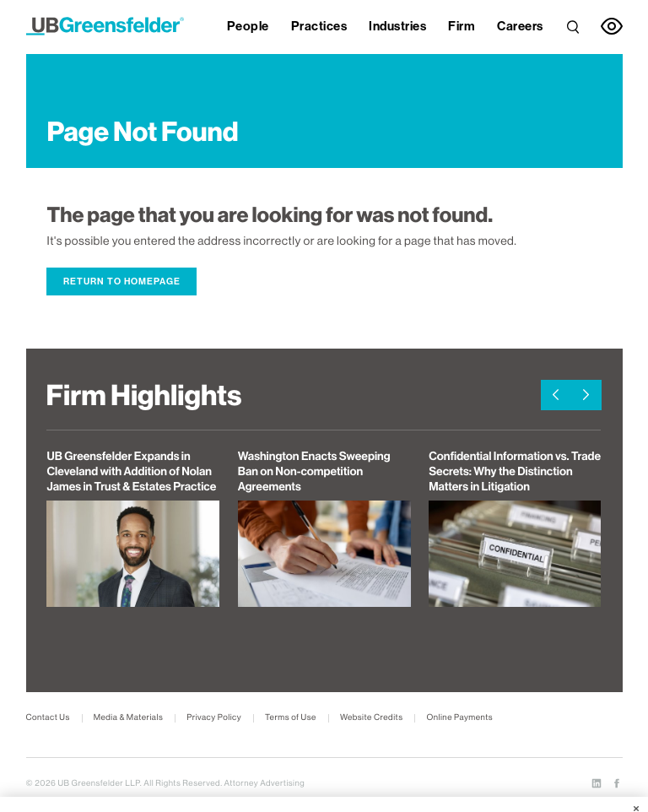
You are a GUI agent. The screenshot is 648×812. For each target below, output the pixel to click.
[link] (573, 24)
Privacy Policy (214, 718)
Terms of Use (291, 718)
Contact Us (48, 718)
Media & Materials (129, 718)
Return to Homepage (122, 281)
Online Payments (459, 718)
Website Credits (372, 718)
